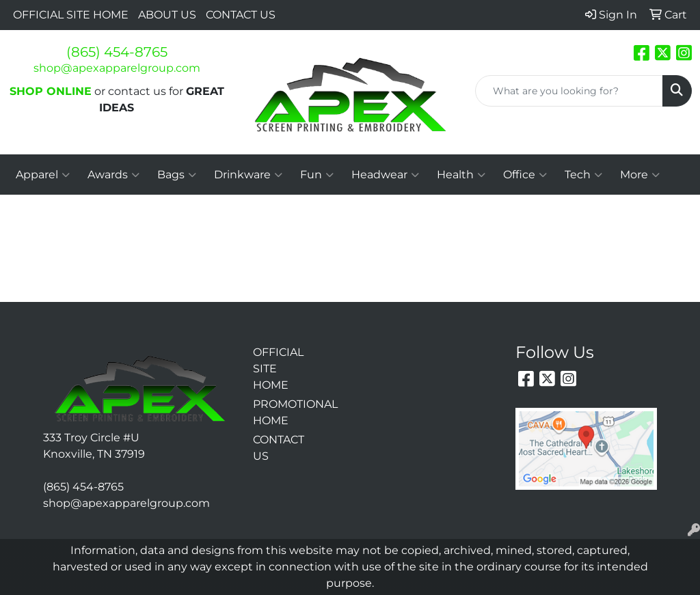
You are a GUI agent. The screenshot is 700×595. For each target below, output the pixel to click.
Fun (317, 175)
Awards (113, 175)
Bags (177, 175)
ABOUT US (167, 15)
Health (461, 175)
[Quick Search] (569, 91)
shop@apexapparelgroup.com (117, 68)
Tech (583, 175)
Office (525, 175)
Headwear (385, 175)
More (640, 175)
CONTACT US (241, 15)
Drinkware (248, 175)
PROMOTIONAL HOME (278, 412)
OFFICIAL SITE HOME (71, 15)
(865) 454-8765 (117, 52)
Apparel (43, 175)
